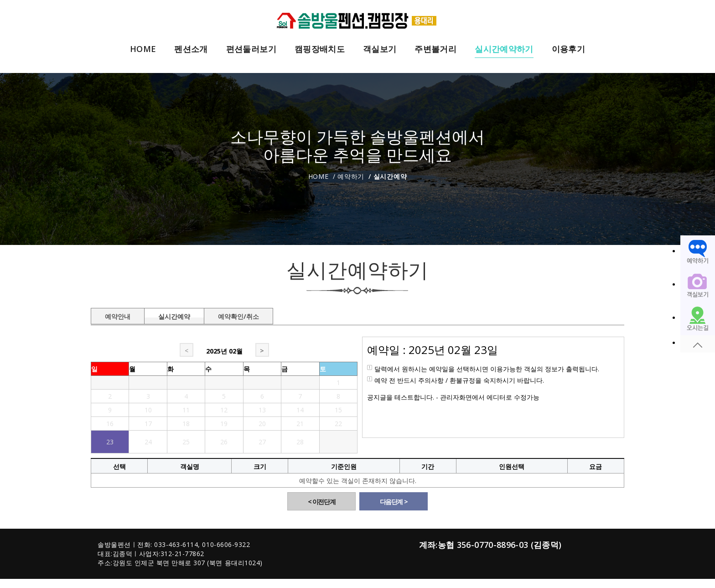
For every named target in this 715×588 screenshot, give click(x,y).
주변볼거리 (435, 49)
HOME (143, 49)
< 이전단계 (322, 502)
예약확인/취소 (238, 315)
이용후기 (568, 49)
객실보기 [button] (380, 49)
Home (319, 176)
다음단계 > (394, 502)
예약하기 (351, 176)
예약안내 (118, 315)
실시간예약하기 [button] (504, 49)
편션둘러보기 (251, 49)
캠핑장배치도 (320, 49)
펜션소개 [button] (191, 49)
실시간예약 (174, 315)
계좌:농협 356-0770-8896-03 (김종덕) (490, 545)
